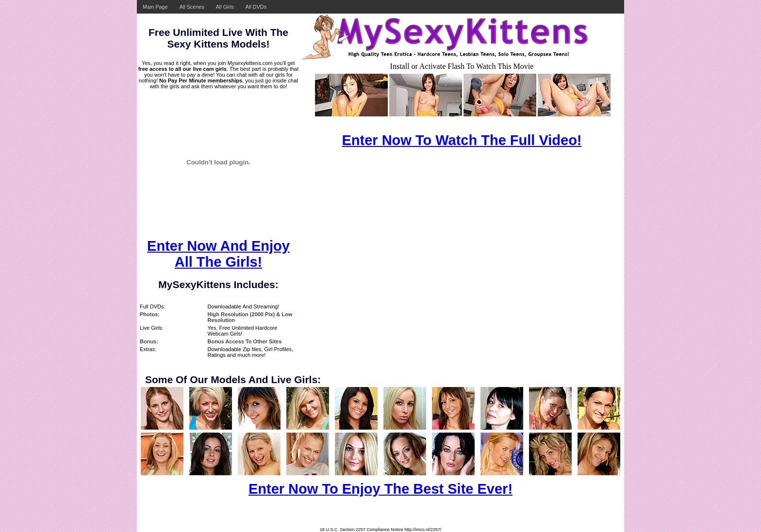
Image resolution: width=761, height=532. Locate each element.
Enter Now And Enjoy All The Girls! (218, 254)
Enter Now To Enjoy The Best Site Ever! (380, 489)
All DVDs (256, 7)
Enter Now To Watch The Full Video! (462, 140)
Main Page (155, 7)
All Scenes (192, 7)
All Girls (225, 7)
